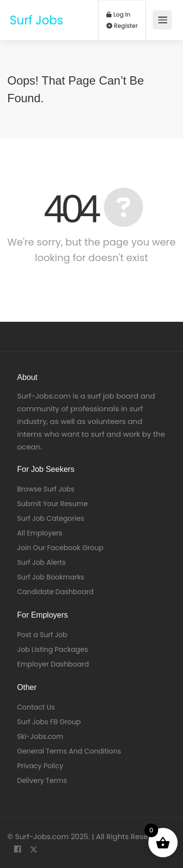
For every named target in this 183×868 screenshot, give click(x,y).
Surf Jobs (37, 20)
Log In (119, 15)
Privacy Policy (40, 766)
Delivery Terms (42, 780)
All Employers (40, 533)
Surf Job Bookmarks (51, 577)
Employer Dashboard (53, 664)
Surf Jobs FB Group (49, 722)
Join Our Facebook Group (60, 548)
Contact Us (36, 707)
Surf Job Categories (51, 518)
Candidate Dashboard (55, 592)
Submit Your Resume (52, 504)
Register (122, 26)
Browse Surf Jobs (46, 489)
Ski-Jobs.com (40, 736)
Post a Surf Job (42, 635)
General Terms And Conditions (69, 751)
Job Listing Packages (52, 649)
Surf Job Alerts (41, 562)
